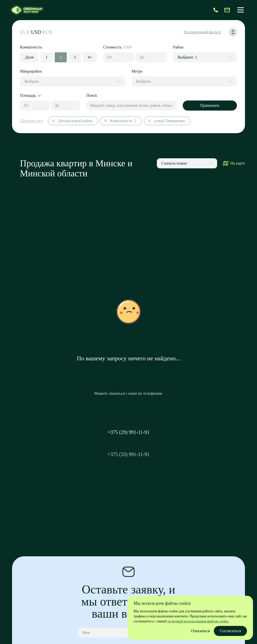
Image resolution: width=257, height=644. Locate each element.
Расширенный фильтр (202, 32)
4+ (90, 57)
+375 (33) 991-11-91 (128, 454)
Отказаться (200, 631)
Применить (210, 105)
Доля (29, 57)
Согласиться (230, 631)
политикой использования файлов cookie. (198, 621)
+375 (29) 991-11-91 (128, 432)
